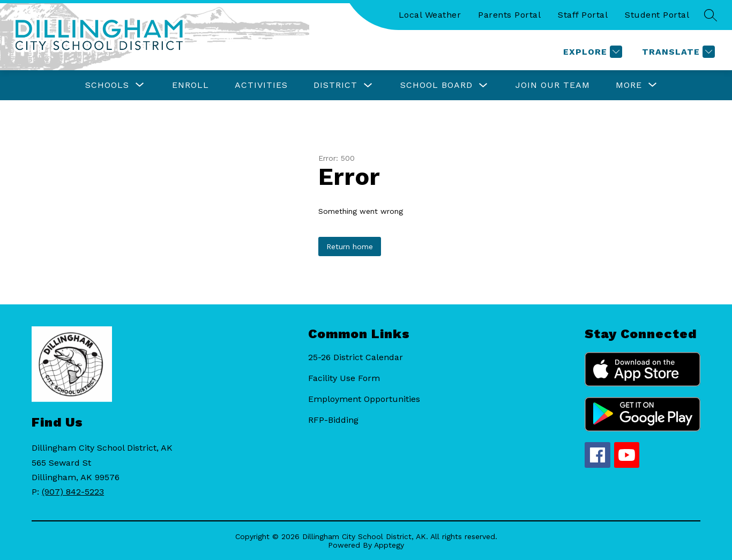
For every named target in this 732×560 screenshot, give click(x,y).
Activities (261, 85)
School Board (436, 85)
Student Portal (657, 15)
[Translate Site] (677, 52)
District (335, 85)
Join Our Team (553, 85)
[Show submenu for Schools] (107, 85)
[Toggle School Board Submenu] (483, 85)
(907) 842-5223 (73, 492)
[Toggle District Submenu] (368, 85)
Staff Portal (583, 15)
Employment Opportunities (364, 399)
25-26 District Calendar (356, 357)
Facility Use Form (344, 378)
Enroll (191, 85)
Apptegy (389, 545)
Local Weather (430, 15)
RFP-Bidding (333, 420)
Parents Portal (509, 15)
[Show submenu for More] (629, 85)
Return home (350, 247)
